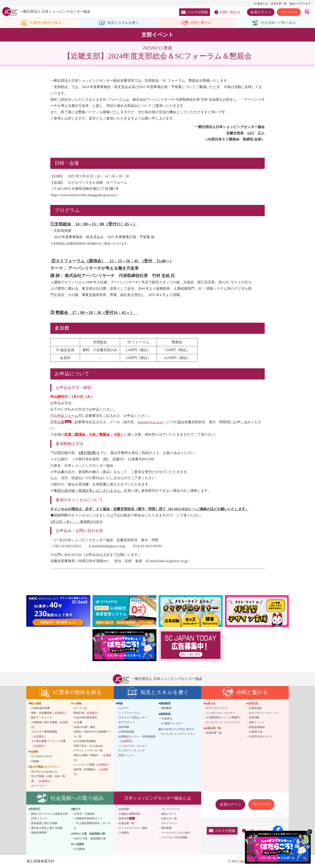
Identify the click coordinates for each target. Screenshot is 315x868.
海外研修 (124, 727)
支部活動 (254, 718)
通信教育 (166, 709)
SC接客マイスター (172, 724)
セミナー (124, 709)
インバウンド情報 (92, 765)
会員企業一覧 (279, 3)
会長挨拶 (124, 809)
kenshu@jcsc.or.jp (151, 422)
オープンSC (81, 709)
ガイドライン (39, 786)
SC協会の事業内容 (129, 814)
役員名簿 (124, 819)
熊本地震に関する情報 (44, 824)
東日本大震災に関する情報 (47, 828)
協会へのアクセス (300, 3)
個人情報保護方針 (40, 861)
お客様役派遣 (126, 732)
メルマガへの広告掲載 (174, 838)
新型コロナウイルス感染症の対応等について (49, 816)
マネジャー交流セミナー (133, 718)
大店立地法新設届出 (86, 718)
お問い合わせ (227, 12)
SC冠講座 (79, 849)
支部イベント (126, 756)
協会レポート (169, 814)
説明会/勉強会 (257, 727)
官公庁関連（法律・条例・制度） (48, 779)
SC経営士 (167, 719)
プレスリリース (170, 809)
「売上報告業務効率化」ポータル (92, 826)
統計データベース (42, 718)
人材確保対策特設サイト (88, 819)
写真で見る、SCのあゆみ (88, 746)
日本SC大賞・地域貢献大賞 (90, 839)
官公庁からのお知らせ (44, 772)
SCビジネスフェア (217, 709)
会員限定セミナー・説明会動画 (137, 739)
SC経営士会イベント (261, 737)
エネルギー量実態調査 (44, 735)
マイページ (289, 12)
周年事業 (166, 828)
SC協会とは (261, 3)
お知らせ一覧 (169, 819)
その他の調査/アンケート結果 (48, 744)
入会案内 (124, 833)
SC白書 (78, 722)
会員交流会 (255, 709)
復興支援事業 (39, 833)
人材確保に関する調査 (49, 725)
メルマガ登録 (195, 12)
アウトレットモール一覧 (88, 751)
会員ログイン (261, 12)
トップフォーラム (129, 713)
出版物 (35, 761)
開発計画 (87, 713)
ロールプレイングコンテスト (178, 734)
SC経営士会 (256, 732)
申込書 (59, 422)
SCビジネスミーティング (263, 713)
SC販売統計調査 (41, 709)
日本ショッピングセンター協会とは (158, 798)
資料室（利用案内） (91, 772)
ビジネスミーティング (132, 751)
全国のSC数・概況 (85, 727)
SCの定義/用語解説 (85, 742)
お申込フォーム (66, 416)
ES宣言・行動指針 (84, 814)
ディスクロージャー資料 (133, 828)
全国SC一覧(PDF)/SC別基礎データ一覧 (92, 735)
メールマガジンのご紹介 (176, 833)
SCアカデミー (127, 722)
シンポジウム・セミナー (133, 746)
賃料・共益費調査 (49, 713)
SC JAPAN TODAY (42, 757)
